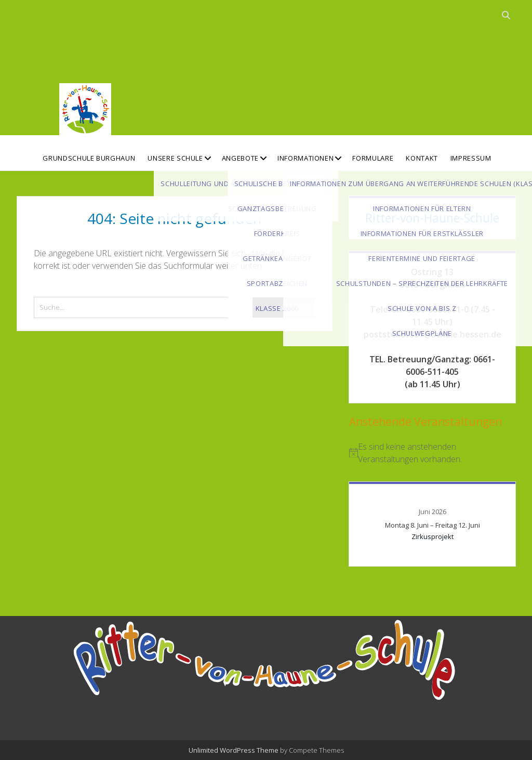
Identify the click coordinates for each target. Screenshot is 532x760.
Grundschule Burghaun (89, 158)
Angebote (240, 158)
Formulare (373, 158)
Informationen (305, 158)
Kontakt (422, 158)
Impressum (471, 158)
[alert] (432, 453)
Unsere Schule (175, 158)
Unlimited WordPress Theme (234, 750)
